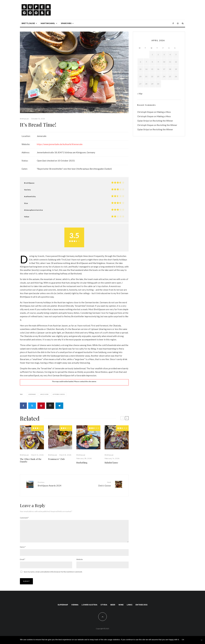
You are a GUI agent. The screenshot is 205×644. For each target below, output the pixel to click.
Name (23, 548)
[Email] (50, 406)
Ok (183, 640)
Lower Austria (89, 606)
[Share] (23, 406)
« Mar (140, 94)
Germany (33, 394)
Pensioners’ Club (56, 459)
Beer (113, 606)
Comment (24, 516)
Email (23, 561)
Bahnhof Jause (111, 463)
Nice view (45, 394)
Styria (104, 606)
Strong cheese (59, 394)
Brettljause (28, 23)
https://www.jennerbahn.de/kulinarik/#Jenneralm (60, 144)
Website (80, 561)
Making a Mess (164, 112)
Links (130, 606)
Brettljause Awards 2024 (55, 484)
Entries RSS (141, 606)
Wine (121, 606)
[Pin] (41, 406)
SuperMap (63, 606)
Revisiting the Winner (163, 121)
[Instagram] (178, 23)
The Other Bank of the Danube (31, 460)
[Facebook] (173, 23)
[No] (201, 640)
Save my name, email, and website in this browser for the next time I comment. (53, 573)
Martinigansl (48, 23)
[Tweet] (32, 406)
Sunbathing (82, 463)
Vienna (75, 606)
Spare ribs (66, 23)
